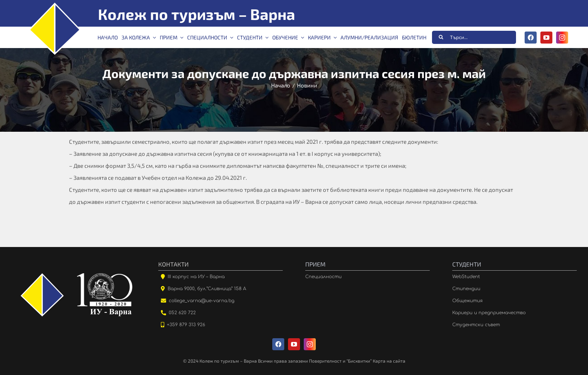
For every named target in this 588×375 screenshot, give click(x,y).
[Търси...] (474, 37)
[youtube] (546, 38)
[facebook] (531, 38)
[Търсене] (441, 37)
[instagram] (562, 38)
